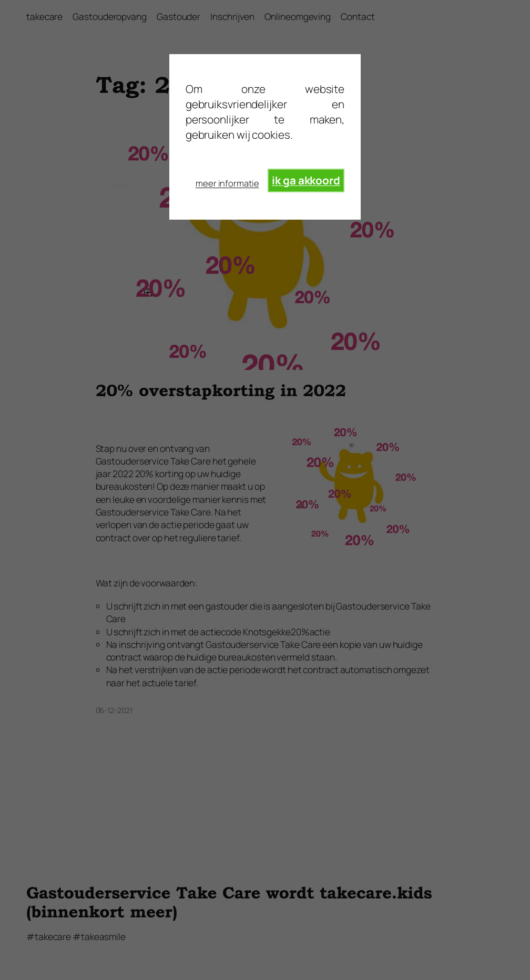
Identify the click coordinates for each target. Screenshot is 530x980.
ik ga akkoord (306, 180)
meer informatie (227, 183)
